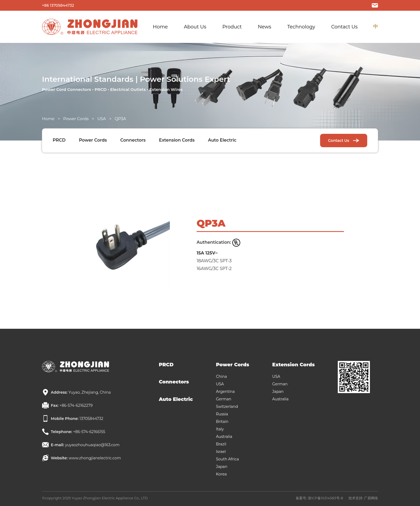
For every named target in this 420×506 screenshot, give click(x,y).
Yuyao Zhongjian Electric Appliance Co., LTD (110, 498)
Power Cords (76, 119)
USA (102, 119)
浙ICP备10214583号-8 (325, 498)
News (265, 27)
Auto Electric (222, 140)
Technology (301, 27)
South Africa (227, 459)
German (224, 399)
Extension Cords (177, 140)
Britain (222, 422)
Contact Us (344, 27)
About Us (195, 27)
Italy (220, 429)
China (221, 376)
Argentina (225, 391)
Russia (222, 414)
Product (232, 27)
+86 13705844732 (58, 5)
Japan (222, 467)
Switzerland (227, 407)
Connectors (133, 140)
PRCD (59, 140)
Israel (221, 452)
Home (160, 27)
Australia (224, 437)
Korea (221, 474)
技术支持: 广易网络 (363, 498)
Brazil (221, 444)
